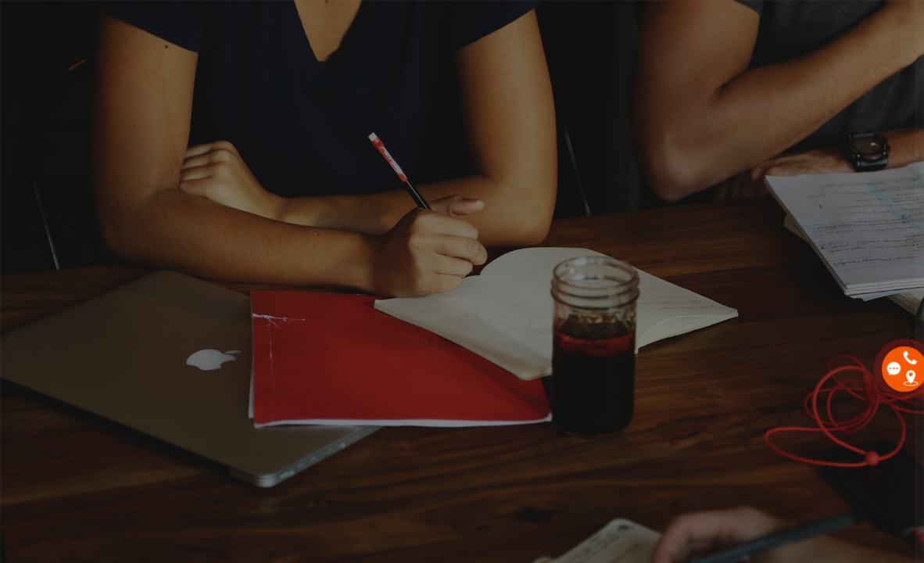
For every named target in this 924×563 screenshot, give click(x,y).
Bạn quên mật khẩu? (853, 401)
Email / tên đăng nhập (678, 251)
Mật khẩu (644, 327)
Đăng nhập (759, 445)
